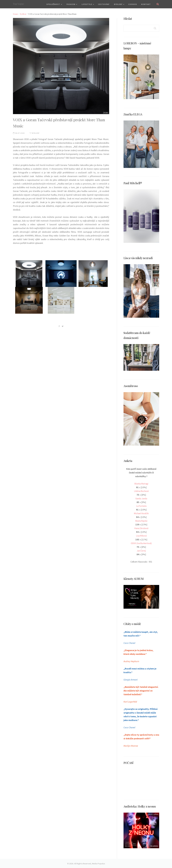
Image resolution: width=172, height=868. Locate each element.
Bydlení (118, 4)
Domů (15, 14)
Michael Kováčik (141, 513)
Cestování (104, 4)
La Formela (141, 506)
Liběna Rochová (141, 491)
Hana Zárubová (141, 528)
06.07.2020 (19, 133)
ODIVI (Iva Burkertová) (141, 543)
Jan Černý (141, 551)
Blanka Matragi (141, 484)
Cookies (133, 4)
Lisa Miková (141, 536)
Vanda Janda (141, 498)
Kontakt (146, 4)
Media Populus (98, 863)
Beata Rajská (141, 521)
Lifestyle (87, 4)
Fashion (71, 4)
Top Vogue (19, 4)
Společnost (53, 4)
